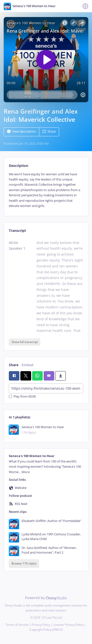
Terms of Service (17, 625)
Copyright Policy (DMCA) (46, 630)
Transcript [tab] (17, 231)
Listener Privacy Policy (68, 625)
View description (22, 131)
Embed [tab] (27, 365)
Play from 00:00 (22, 396)
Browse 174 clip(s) (24, 564)
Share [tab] (14, 365)
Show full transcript (25, 342)
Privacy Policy (41, 625)
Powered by (46, 598)
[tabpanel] (46, 190)
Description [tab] (19, 166)
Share (49, 131)
